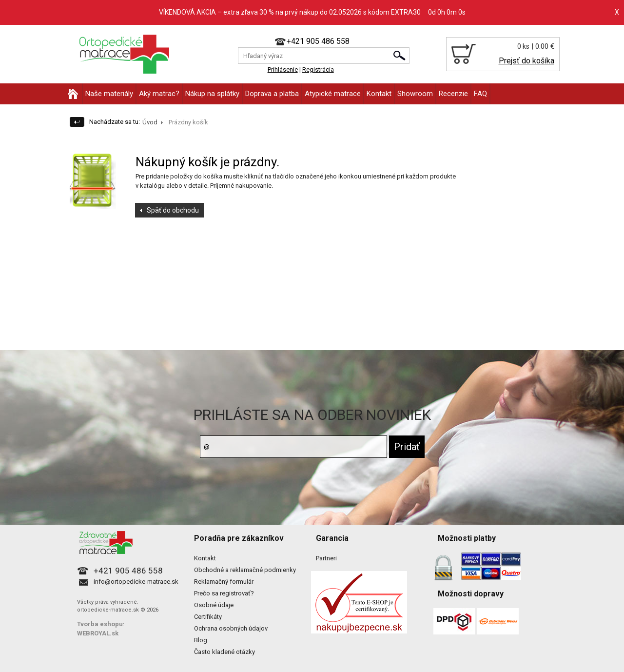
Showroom (415, 94)
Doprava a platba (272, 94)
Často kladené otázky (224, 652)
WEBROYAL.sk (98, 633)
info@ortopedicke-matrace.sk (136, 582)
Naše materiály (109, 94)
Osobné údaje (214, 605)
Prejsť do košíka (526, 61)
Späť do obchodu (173, 210)
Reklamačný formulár (224, 582)
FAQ (480, 94)
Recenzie (453, 94)
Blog (201, 640)
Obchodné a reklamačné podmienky (245, 570)
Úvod (150, 122)
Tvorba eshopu (100, 624)
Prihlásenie (283, 69)
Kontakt (379, 94)
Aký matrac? (159, 94)
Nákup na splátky (212, 94)
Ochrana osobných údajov (231, 628)
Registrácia (318, 69)
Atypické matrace (333, 94)
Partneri (326, 558)
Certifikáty (208, 617)
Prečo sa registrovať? (224, 593)
